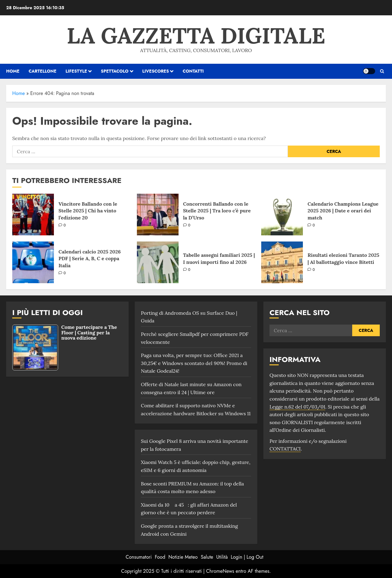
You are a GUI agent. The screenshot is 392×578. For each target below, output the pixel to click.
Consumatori (139, 557)
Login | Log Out (247, 557)
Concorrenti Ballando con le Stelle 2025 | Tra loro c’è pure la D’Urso (217, 211)
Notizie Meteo (183, 557)
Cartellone (42, 71)
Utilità (222, 557)
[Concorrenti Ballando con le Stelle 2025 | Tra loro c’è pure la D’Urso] (158, 215)
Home (19, 93)
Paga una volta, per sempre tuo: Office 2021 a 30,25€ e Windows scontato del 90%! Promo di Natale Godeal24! (194, 363)
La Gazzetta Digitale (196, 36)
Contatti (193, 71)
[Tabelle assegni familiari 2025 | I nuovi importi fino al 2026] (158, 262)
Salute (207, 557)
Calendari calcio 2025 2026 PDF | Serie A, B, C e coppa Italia (90, 259)
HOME (13, 71)
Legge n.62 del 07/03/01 (297, 407)
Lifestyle (76, 71)
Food (160, 557)
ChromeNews (220, 571)
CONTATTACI (285, 449)
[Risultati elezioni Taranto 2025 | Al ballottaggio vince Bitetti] (282, 262)
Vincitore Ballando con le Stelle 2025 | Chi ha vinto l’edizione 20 (88, 211)
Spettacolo (115, 71)
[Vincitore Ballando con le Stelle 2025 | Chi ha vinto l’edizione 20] (33, 215)
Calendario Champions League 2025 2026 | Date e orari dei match (343, 211)
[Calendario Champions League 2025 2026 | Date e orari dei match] (282, 215)
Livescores (156, 71)
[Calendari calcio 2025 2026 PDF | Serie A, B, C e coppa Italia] (33, 262)
